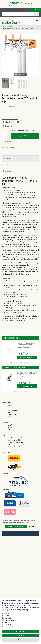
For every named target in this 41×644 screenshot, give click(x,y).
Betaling (10, 406)
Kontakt (32, 526)
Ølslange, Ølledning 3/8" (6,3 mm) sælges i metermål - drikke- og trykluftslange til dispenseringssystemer (26, 345)
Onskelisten (7, 142)
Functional (9, 625)
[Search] (37, 14)
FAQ (9, 412)
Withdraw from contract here (16, 527)
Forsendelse (12, 408)
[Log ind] (2, 10)
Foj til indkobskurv (28, 136)
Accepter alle (20, 631)
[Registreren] (6, 10)
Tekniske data (8, 165)
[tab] (20, 159)
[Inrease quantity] (8, 134)
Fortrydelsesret (12, 410)
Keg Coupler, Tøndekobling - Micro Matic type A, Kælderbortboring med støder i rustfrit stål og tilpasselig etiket (27, 374)
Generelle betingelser (15, 447)
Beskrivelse (7, 159)
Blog (9, 417)
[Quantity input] (4, 136)
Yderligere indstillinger (9, 627)
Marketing (8, 618)
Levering (14, 147)
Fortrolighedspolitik (14, 440)
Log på (10, 425)
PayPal (7, 622)
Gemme (21, 640)
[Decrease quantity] (8, 137)
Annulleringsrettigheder (15, 438)
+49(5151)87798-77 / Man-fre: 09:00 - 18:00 (20, 4)
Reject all (21, 636)
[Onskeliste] (29, 10)
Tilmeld (10, 427)
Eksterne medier (10, 620)
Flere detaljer (8, 171)
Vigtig (7, 614)
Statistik (8, 616)
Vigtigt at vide (12, 415)
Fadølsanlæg (8, 26)
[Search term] (18, 14)
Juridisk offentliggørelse (15, 442)
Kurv (9, 430)
